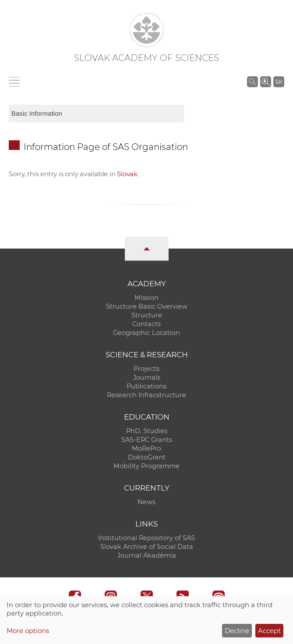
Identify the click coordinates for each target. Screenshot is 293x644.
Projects (146, 369)
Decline (237, 631)
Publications (146, 386)
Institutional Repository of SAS (146, 538)
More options (28, 631)
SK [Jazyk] (279, 82)
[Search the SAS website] (252, 82)
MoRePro (146, 448)
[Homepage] (147, 30)
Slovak (127, 174)
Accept (269, 631)
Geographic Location (146, 333)
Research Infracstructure (146, 395)
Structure (147, 315)
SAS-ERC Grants (147, 440)
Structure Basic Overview (147, 306)
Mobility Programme (146, 466)
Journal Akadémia (147, 555)
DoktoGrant (147, 457)
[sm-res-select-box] (96, 114)
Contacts (146, 324)
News (146, 502)
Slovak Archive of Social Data (147, 547)
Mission (146, 298)
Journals (147, 377)
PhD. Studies (147, 431)
